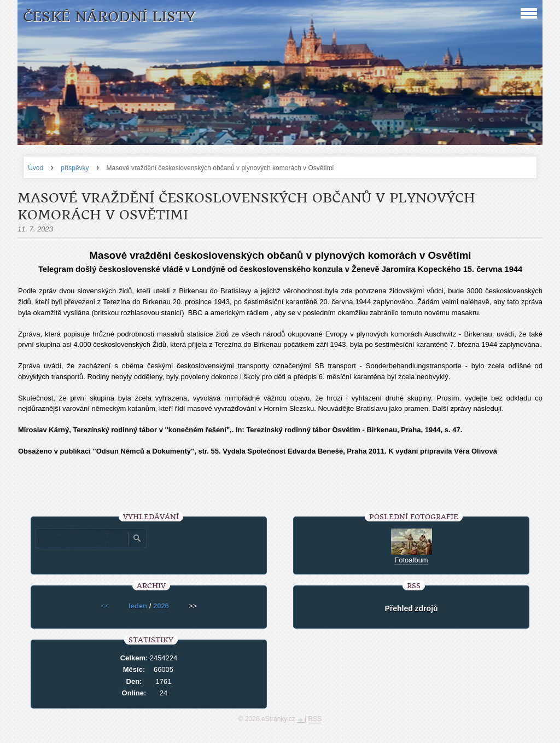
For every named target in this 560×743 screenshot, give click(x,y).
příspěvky (75, 168)
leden (138, 606)
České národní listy (109, 17)
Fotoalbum (411, 560)
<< (105, 606)
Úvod (36, 168)
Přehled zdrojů (411, 608)
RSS (315, 719)
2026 (161, 606)
